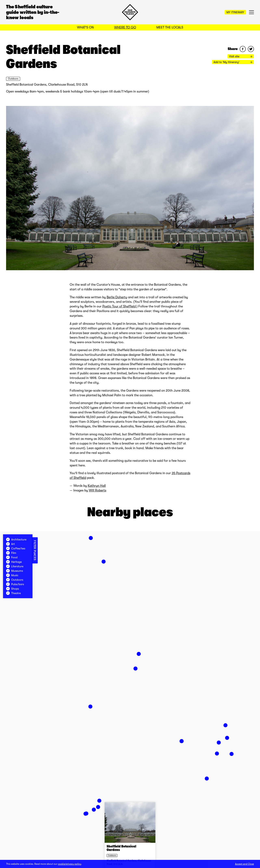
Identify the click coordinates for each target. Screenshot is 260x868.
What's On (85, 27)
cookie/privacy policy (70, 864)
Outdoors (13, 79)
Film (11, 553)
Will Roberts (97, 490)
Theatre (13, 593)
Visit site (241, 56)
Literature (15, 566)
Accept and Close (244, 864)
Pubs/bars (15, 584)
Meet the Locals (170, 27)
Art (10, 544)
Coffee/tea (16, 548)
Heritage (14, 562)
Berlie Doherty (117, 297)
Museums (15, 571)
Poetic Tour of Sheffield (119, 306)
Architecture (16, 539)
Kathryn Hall (97, 486)
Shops (12, 589)
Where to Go (125, 27)
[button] (98, 807)
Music (12, 575)
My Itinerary (235, 12)
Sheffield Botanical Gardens (121, 848)
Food (12, 557)
